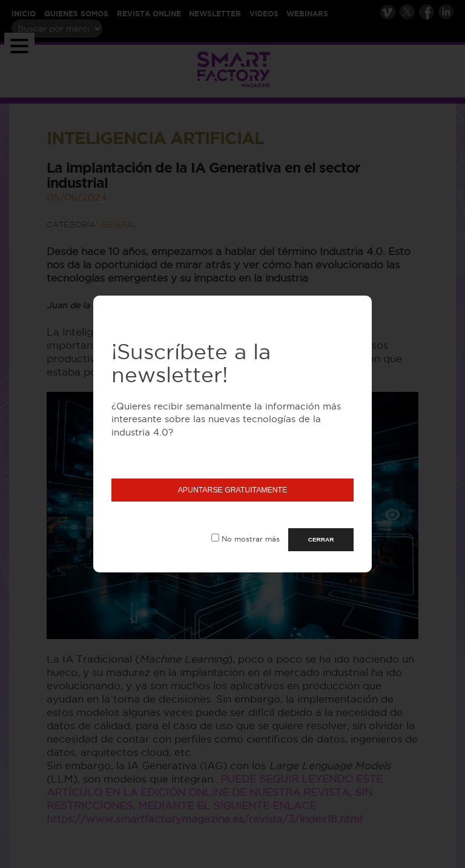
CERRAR (321, 539)
